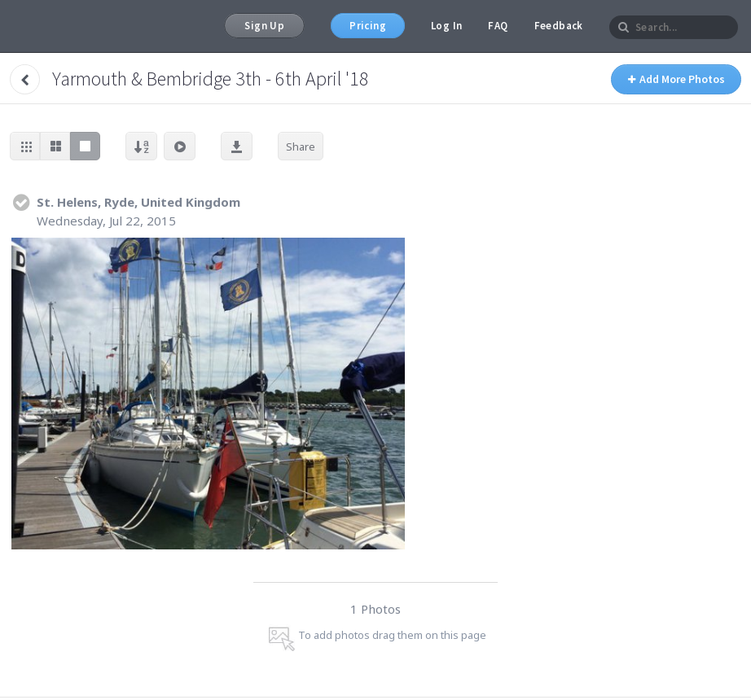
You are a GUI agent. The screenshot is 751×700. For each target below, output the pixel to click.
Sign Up (264, 26)
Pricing (368, 26)
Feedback (559, 26)
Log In (446, 26)
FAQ (498, 26)
